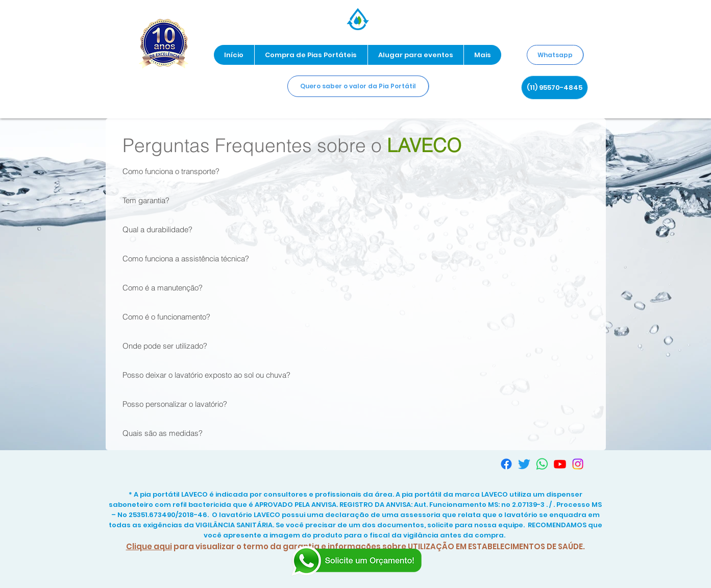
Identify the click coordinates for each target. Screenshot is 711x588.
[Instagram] (578, 464)
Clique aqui (149, 546)
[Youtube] (560, 464)
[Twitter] (524, 464)
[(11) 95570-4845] (555, 88)
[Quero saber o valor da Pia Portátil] (358, 86)
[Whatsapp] (555, 55)
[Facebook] (506, 464)
